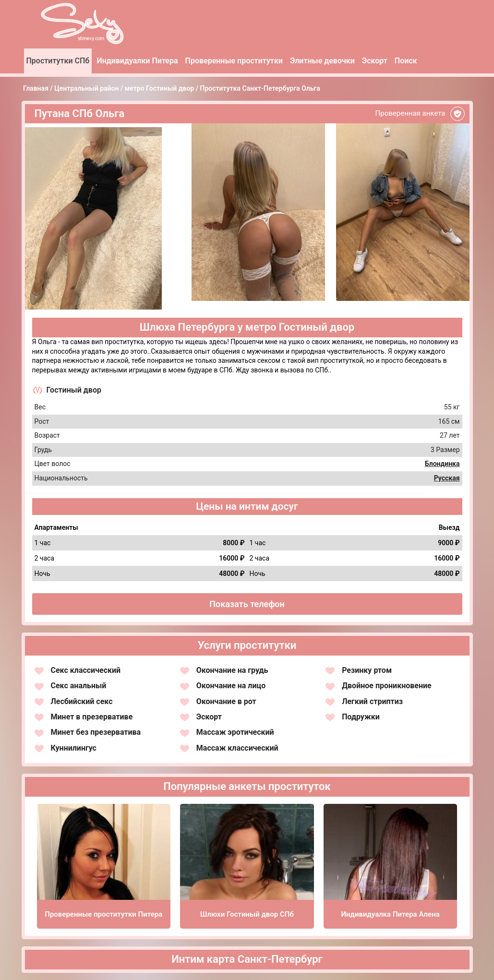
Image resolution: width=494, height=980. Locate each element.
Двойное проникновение (387, 686)
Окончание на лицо (231, 686)
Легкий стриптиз (372, 701)
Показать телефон (247, 604)
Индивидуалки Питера (137, 61)
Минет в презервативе (92, 717)
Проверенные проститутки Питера (103, 914)
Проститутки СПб (58, 61)
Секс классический (86, 670)
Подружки (361, 717)
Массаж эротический (235, 732)
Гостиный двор (74, 390)
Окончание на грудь (232, 670)
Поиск (406, 61)
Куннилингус (74, 748)
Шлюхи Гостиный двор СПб (247, 914)
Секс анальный (79, 686)
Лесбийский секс (82, 701)
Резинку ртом (367, 670)
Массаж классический (237, 748)
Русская (447, 478)
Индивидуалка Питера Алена (391, 914)
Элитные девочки (322, 61)
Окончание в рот (226, 701)
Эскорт (375, 61)
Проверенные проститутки (234, 61)
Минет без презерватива (96, 732)
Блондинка (442, 464)
